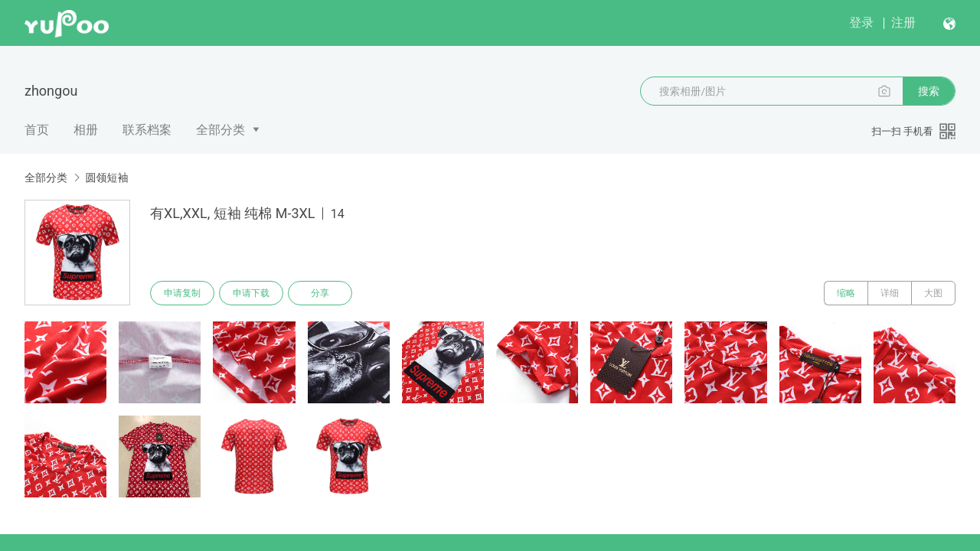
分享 (320, 293)
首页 (37, 130)
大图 (933, 293)
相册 (86, 130)
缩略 (846, 293)
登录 (861, 23)
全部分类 (220, 130)
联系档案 (147, 130)
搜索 (929, 91)
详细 (890, 293)
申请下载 (251, 293)
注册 (903, 23)
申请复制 (182, 293)
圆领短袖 (106, 178)
